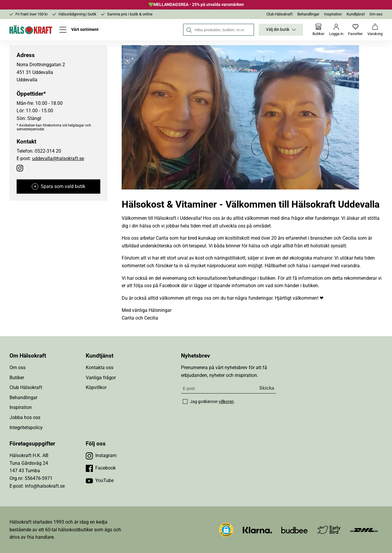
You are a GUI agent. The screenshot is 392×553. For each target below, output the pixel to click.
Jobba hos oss (25, 417)
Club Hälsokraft (280, 14)
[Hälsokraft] (31, 30)
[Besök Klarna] (257, 530)
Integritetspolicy (26, 428)
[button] (226, 530)
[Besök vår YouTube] (100, 481)
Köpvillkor (96, 387)
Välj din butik (281, 30)
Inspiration (333, 14)
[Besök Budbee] (294, 530)
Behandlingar (308, 14)
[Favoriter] (355, 30)
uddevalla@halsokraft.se (58, 158)
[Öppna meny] (79, 30)
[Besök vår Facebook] (101, 468)
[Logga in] (336, 30)
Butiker (17, 378)
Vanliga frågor (101, 378)
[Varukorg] (375, 30)
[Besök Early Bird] (329, 529)
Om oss (376, 14)
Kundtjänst (356, 14)
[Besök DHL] (364, 530)
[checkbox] (185, 402)
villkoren (226, 402)
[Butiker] (318, 30)
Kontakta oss (100, 368)
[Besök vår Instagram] (101, 456)
